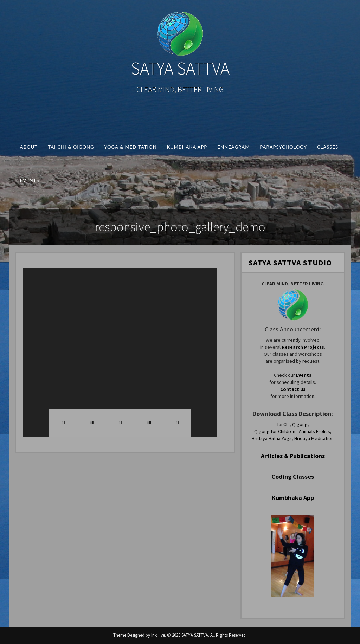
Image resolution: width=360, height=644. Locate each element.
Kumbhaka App (187, 147)
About (29, 147)
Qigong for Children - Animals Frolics (292, 431)
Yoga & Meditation (130, 147)
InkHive (158, 635)
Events (30, 180)
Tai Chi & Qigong (71, 147)
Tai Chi (283, 424)
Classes (328, 147)
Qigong (300, 424)
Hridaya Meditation (314, 438)
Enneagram (233, 147)
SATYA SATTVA (180, 68)
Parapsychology (283, 147)
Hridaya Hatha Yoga (272, 438)
